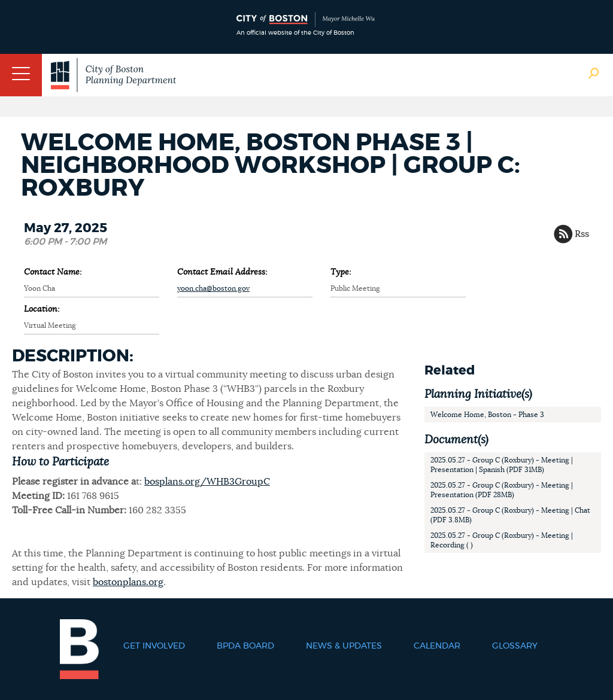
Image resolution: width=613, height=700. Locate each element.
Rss (582, 234)
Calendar (437, 646)
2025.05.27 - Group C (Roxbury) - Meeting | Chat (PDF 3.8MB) (510, 515)
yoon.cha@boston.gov (213, 288)
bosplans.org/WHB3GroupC (207, 482)
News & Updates (344, 646)
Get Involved (154, 646)
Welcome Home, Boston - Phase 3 (487, 415)
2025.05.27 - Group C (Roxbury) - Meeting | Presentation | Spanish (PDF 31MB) (502, 465)
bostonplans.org (128, 582)
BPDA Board (245, 646)
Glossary (515, 646)
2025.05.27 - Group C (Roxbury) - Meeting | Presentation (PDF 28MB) (502, 490)
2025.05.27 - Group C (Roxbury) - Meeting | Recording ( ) (502, 540)
